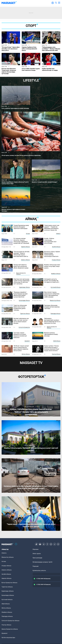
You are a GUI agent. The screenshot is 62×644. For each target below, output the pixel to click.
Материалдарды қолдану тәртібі (42, 562)
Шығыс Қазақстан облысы (52, 327)
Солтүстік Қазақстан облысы (10, 621)
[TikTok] (36, 544)
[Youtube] (40, 544)
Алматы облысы (25, 260)
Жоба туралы (37, 554)
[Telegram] (55, 544)
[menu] (59, 3)
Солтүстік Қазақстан (24, 327)
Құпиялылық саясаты (39, 570)
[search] (56, 3)
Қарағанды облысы (25, 287)
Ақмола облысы (25, 247)
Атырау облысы (56, 260)
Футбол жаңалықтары (8, 638)
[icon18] (16, 544)
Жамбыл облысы (56, 274)
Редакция (36, 566)
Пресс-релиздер (37, 558)
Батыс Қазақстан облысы (21, 274)
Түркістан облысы (25, 314)
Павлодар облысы (55, 314)
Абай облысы (57, 341)
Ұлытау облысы (56, 354)
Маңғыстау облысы (55, 300)
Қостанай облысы (56, 287)
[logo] (9, 3)
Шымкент (27, 341)
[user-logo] (53, 4)
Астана (28, 234)
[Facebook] (47, 544)
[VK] (44, 544)
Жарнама (36, 549)
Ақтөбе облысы (56, 247)
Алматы (58, 234)
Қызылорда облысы (24, 300)
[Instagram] (51, 544)
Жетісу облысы (26, 354)
